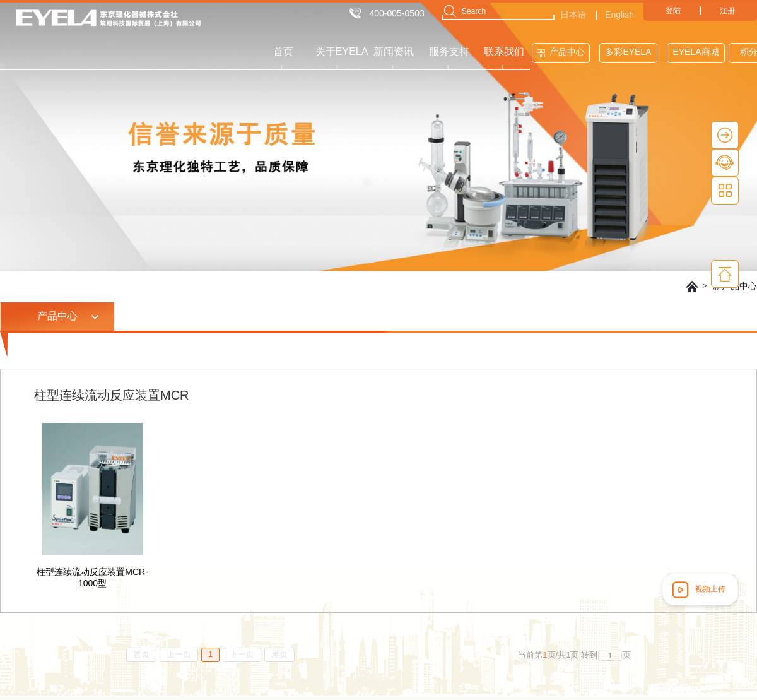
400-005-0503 (397, 13)
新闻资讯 (394, 51)
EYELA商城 (695, 52)
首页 (283, 51)
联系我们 (504, 51)
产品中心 (567, 52)
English (619, 15)
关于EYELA (342, 51)
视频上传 (698, 590)
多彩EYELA (628, 52)
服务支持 (449, 51)
